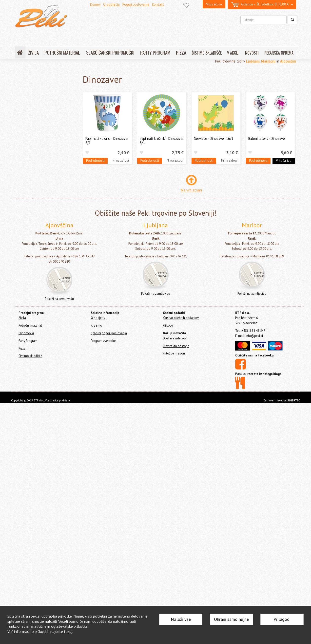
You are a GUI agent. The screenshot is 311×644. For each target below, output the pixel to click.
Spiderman (31, 234)
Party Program (29, 106)
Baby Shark (31, 279)
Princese (29, 211)
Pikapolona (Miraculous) (40, 203)
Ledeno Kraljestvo (36, 165)
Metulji (28, 272)
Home (25, 74)
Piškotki (168, 566)
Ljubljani (253, 61)
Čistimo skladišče (29, 419)
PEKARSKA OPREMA (279, 53)
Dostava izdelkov (175, 579)
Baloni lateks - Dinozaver (267, 138)
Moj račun (214, 4)
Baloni (26, 119)
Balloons (30, 142)
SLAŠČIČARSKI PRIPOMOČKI (110, 52)
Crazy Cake (31, 332)
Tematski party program (41, 127)
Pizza (20, 412)
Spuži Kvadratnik (35, 294)
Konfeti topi (30, 401)
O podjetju (111, 4)
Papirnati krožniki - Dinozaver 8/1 (162, 141)
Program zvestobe (103, 582)
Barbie (28, 150)
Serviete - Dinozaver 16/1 (214, 138)
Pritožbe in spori (174, 594)
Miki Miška (31, 173)
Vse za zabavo (32, 393)
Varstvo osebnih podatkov (181, 559)
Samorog (30, 226)
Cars (27, 370)
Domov (95, 4)
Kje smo (97, 566)
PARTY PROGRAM (155, 52)
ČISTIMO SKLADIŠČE (207, 53)
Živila (20, 85)
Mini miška (31, 180)
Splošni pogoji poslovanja (109, 574)
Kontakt (158, 4)
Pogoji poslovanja (136, 4)
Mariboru (268, 61)
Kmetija (29, 302)
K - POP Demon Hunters (39, 135)
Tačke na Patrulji (35, 249)
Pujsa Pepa (31, 218)
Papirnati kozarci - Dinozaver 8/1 (107, 141)
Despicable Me (34, 310)
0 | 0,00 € (262, 5)
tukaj (68, 631)
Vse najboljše (33, 256)
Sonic (28, 386)
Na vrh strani (191, 190)
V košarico (284, 160)
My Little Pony (33, 188)
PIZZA (181, 52)
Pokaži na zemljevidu (59, 540)
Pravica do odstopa (176, 587)
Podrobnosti (95, 160)
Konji (27, 355)
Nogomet (30, 196)
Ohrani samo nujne (231, 619)
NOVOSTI (252, 53)
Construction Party (36, 325)
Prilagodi (282, 619)
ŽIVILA (33, 52)
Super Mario (32, 241)
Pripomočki (24, 98)
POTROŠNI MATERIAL (62, 52)
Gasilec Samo (33, 157)
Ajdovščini (288, 61)
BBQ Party (30, 264)
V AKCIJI (233, 53)
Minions (29, 378)
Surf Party (30, 348)
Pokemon (30, 363)
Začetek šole (33, 317)
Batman (29, 340)
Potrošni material (29, 92)
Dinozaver (32, 287)
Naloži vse (181, 619)
